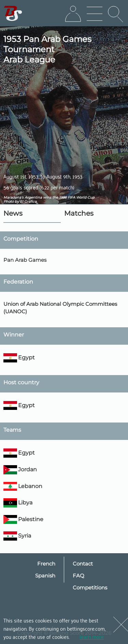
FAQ (79, 576)
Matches (79, 213)
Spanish (45, 576)
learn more (92, 636)
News (13, 213)
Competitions (90, 588)
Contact (83, 564)
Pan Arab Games (25, 260)
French (46, 564)
